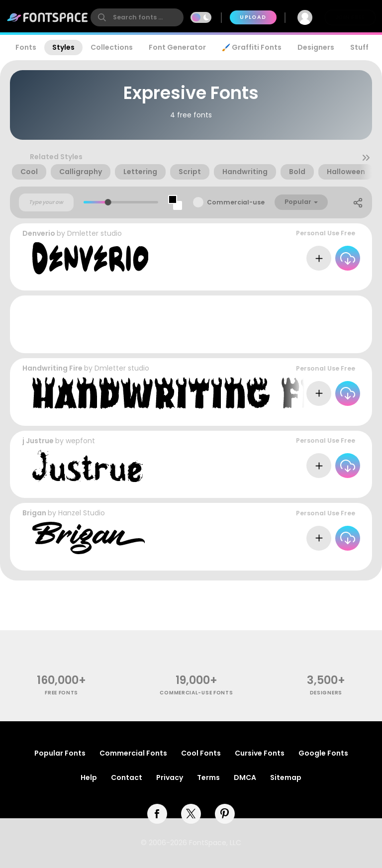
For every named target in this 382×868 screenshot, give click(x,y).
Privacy (170, 777)
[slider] (108, 202)
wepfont (80, 441)
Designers (316, 47)
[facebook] (157, 814)
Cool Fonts (201, 753)
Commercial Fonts (133, 753)
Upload (253, 17)
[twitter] (191, 814)
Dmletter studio (95, 233)
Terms (208, 777)
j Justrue (38, 441)
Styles (63, 47)
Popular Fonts (60, 753)
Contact (127, 777)
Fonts (26, 47)
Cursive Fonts (260, 753)
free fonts (61, 693)
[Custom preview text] (46, 202)
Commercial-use (236, 202)
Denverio (39, 233)
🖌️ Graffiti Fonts (252, 47)
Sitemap (286, 777)
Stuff (359, 47)
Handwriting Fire (52, 368)
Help (89, 777)
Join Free (350, 17)
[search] (137, 17)
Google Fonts (323, 753)
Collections (112, 47)
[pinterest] (225, 814)
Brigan (34, 513)
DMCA (245, 777)
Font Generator (177, 47)
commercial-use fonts (196, 693)
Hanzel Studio (82, 513)
